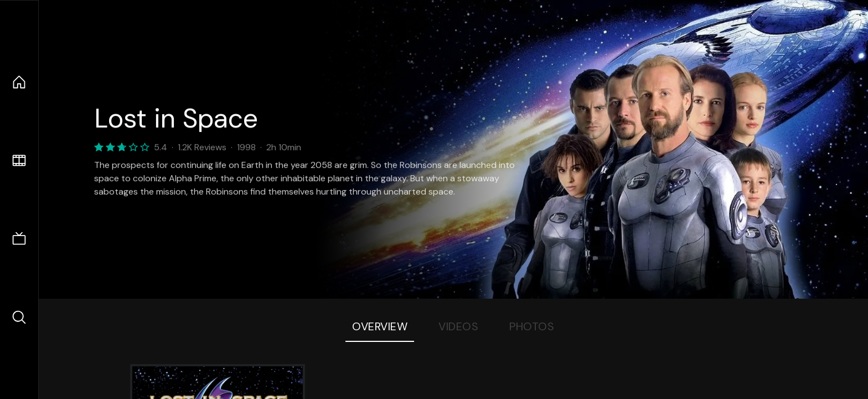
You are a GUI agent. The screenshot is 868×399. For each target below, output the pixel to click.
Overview (380, 326)
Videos (458, 326)
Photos (532, 326)
